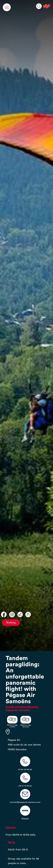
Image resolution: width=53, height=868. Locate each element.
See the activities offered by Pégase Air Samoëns (22, 708)
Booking (11, 623)
